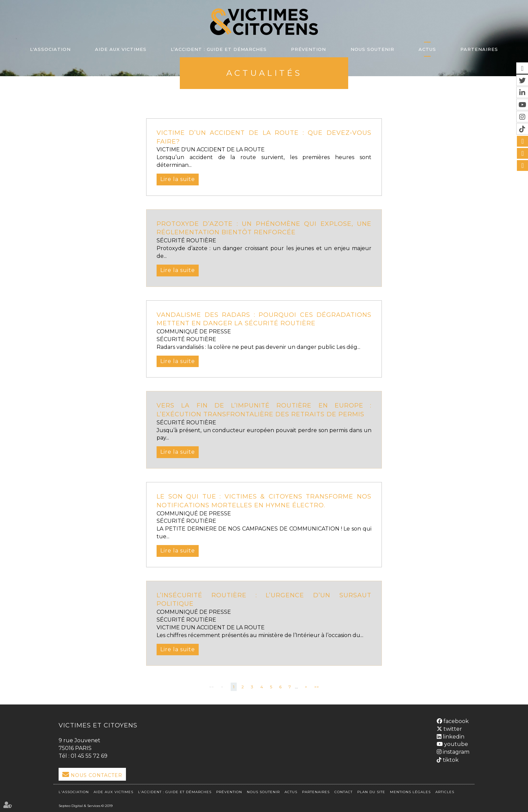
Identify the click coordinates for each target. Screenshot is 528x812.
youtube (455, 744)
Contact (343, 792)
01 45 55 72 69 (89, 756)
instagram (455, 752)
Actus (427, 49)
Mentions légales (410, 792)
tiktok (450, 760)
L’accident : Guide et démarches (219, 49)
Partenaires (479, 49)
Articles (445, 792)
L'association (50, 49)
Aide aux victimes (121, 49)
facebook (455, 721)
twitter (452, 729)
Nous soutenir (372, 49)
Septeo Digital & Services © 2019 (86, 806)
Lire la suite (178, 179)
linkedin (453, 737)
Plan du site (371, 792)
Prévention (308, 49)
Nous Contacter (96, 775)
